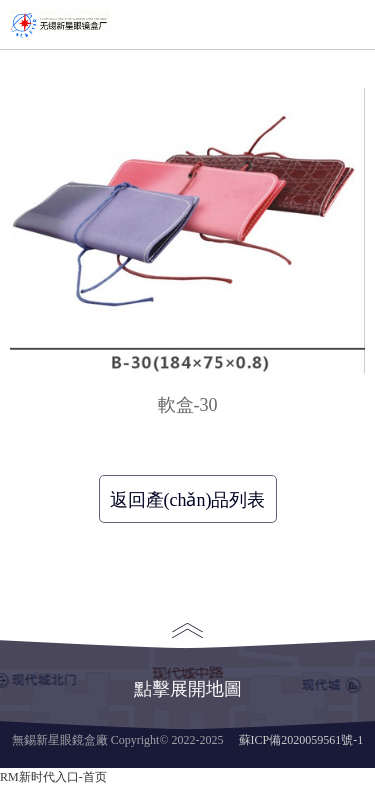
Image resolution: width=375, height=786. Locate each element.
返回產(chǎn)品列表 (188, 500)
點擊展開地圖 (188, 661)
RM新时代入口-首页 (53, 777)
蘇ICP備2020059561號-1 (301, 740)
